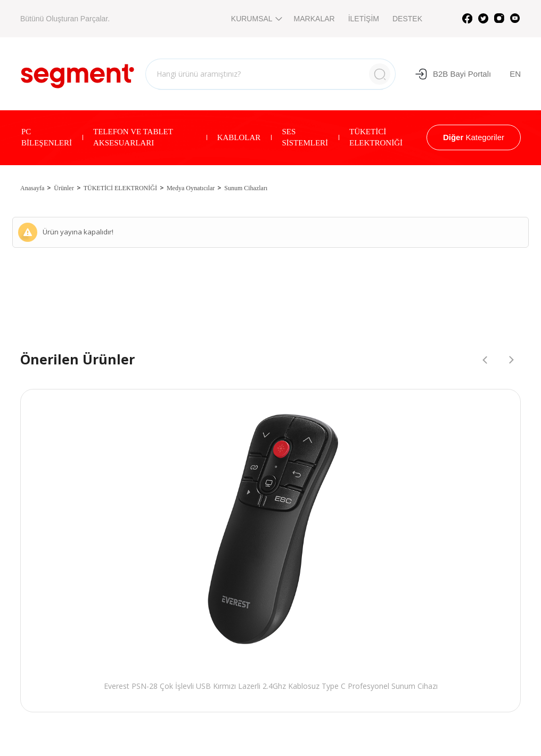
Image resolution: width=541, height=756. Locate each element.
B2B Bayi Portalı (453, 74)
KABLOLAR (239, 137)
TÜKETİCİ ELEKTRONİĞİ (376, 137)
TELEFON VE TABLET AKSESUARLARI (133, 137)
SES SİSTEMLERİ (305, 137)
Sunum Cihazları (246, 188)
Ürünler (64, 188)
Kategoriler (474, 137)
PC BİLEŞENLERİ (47, 137)
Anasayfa (32, 188)
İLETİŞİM (364, 19)
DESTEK (407, 19)
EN (515, 74)
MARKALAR (314, 19)
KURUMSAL (256, 19)
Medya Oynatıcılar (191, 188)
